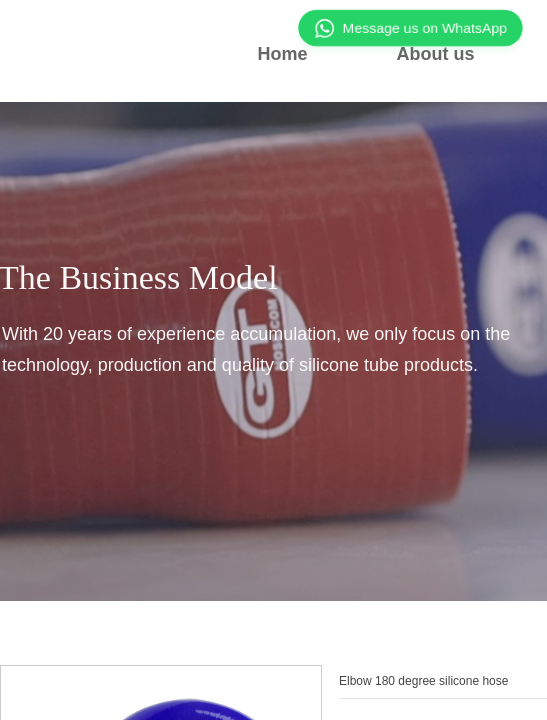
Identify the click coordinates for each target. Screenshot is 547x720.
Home (282, 54)
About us (436, 54)
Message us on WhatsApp (410, 28)
